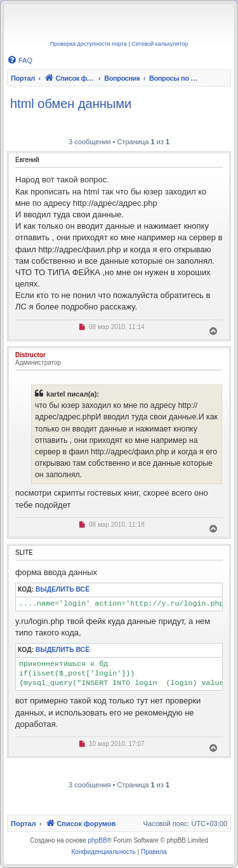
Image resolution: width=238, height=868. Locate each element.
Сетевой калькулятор (160, 44)
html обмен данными (71, 104)
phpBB (98, 840)
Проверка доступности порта (89, 44)
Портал (23, 78)
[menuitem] (20, 60)
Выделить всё (63, 589)
